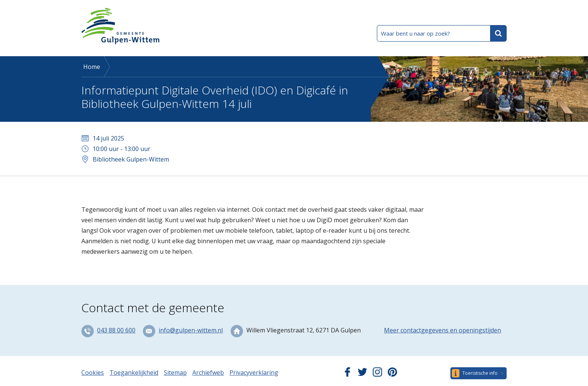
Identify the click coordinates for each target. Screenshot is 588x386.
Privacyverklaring (254, 373)
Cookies (93, 373)
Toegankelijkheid (134, 373)
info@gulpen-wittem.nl (191, 330)
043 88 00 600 (116, 330)
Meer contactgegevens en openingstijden (442, 330)
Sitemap (175, 373)
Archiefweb (208, 373)
